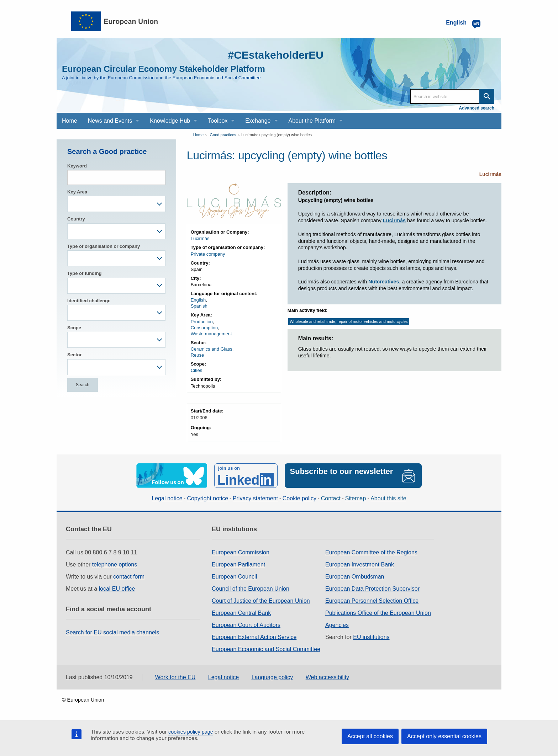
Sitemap (356, 498)
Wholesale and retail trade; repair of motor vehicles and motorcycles (349, 321)
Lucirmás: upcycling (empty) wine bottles (277, 135)
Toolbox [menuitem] (218, 121)
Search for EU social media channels (112, 632)
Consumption (204, 328)
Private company (208, 254)
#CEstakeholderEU (276, 55)
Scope (74, 328)
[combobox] (116, 204)
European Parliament (238, 565)
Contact (331, 498)
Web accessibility (327, 677)
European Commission (241, 552)
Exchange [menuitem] (258, 121)
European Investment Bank (360, 565)
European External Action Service (254, 637)
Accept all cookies (370, 736)
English (198, 300)
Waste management (211, 334)
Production (202, 322)
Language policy (272, 677)
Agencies (337, 625)
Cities (197, 370)
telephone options (115, 565)
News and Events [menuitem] (110, 121)
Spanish (199, 306)
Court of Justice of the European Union (261, 601)
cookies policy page (191, 732)
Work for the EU (175, 677)
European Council (234, 577)
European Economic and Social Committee (266, 649)
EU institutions (371, 637)
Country (76, 219)
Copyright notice (207, 498)
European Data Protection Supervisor (372, 589)
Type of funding (85, 273)
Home (198, 135)
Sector (74, 355)
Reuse (198, 355)
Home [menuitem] (70, 121)
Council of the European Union (251, 589)
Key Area (77, 192)
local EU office (117, 589)
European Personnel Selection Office (372, 601)
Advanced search (477, 108)
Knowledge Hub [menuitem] (170, 121)
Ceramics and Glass (212, 349)
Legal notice (167, 498)
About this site (388, 498)
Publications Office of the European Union (378, 613)
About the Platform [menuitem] (312, 121)
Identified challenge (89, 301)
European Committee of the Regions (371, 552)
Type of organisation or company (104, 246)
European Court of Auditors (246, 625)
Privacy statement (255, 498)
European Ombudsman (355, 577)
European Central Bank (241, 613)
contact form (129, 577)
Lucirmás (490, 174)
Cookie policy (299, 498)
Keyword (77, 166)
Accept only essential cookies (444, 736)
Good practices (223, 135)
